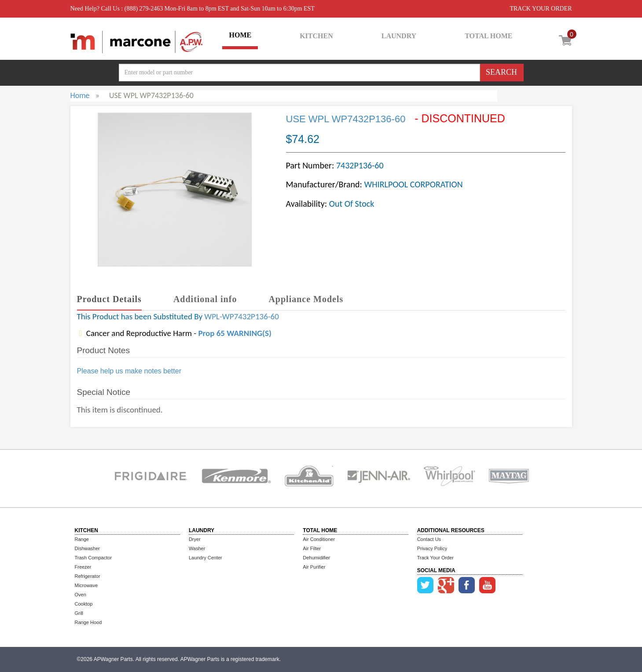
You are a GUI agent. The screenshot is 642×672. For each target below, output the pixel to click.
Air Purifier (314, 567)
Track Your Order (435, 558)
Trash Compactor (94, 558)
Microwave (86, 585)
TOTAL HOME (488, 36)
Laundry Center (205, 558)
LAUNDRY (399, 36)
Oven (81, 595)
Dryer (195, 539)
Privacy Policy (432, 548)
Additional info (205, 299)
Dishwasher (87, 548)
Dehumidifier (316, 558)
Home (80, 95)
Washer (197, 548)
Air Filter (312, 548)
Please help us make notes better (129, 371)
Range (82, 539)
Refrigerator (88, 576)
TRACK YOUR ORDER (541, 9)
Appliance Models (306, 299)
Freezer (83, 567)
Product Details (109, 299)
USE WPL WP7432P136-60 (346, 119)
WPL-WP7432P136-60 (242, 316)
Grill (79, 613)
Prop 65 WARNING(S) (235, 333)
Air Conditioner (319, 539)
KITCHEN (316, 36)
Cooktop (84, 604)
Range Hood (88, 622)
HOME (240, 35)
